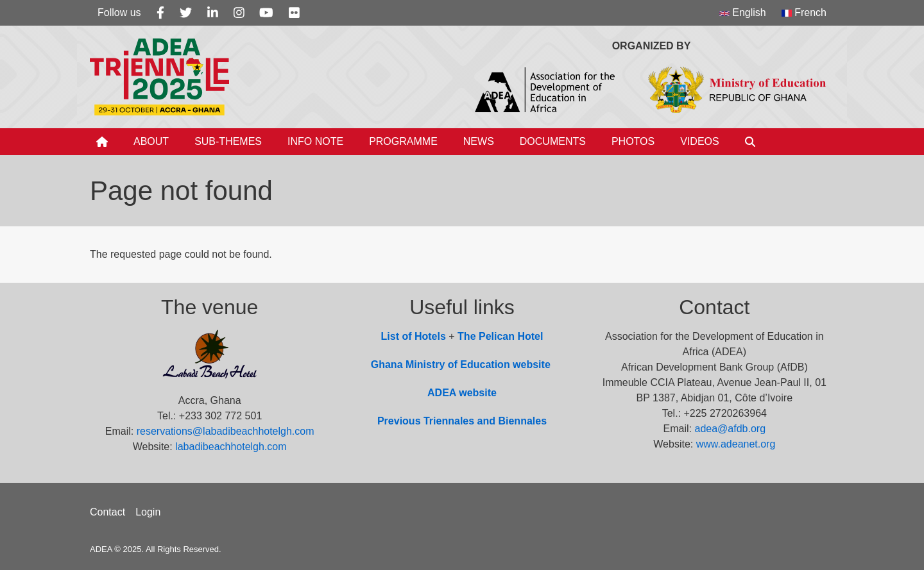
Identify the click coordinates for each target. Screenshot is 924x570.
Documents (553, 141)
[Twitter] (186, 13)
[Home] (102, 142)
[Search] (750, 142)
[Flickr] (294, 13)
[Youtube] (266, 13)
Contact (107, 512)
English (743, 13)
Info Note (315, 141)
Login (148, 512)
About (151, 141)
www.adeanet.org (736, 444)
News (479, 141)
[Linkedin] (213, 13)
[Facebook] (160, 13)
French (804, 13)
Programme (403, 141)
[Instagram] (239, 13)
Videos (699, 141)
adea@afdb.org (731, 429)
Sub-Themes (228, 141)
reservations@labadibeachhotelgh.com (226, 431)
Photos (633, 141)
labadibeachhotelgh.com (231, 447)
